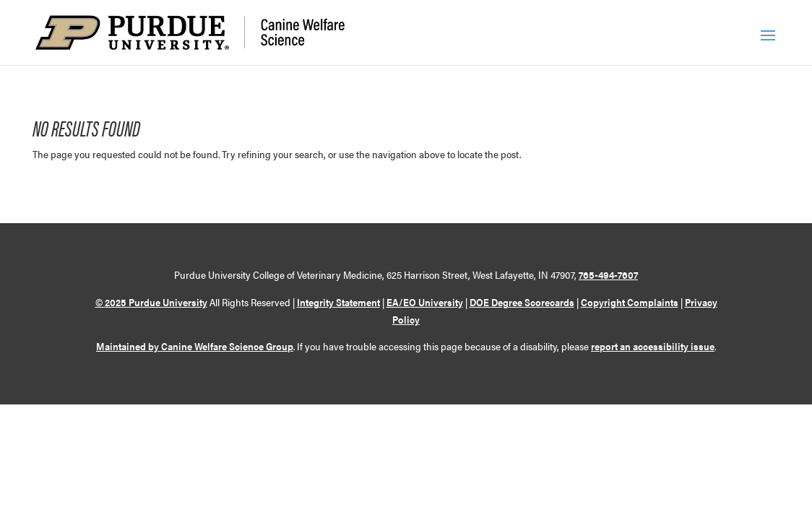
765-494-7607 (608, 274)
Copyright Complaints (630, 302)
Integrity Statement (338, 302)
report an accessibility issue (653, 346)
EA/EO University (425, 302)
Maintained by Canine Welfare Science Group (195, 346)
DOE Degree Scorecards (522, 302)
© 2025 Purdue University (151, 302)
